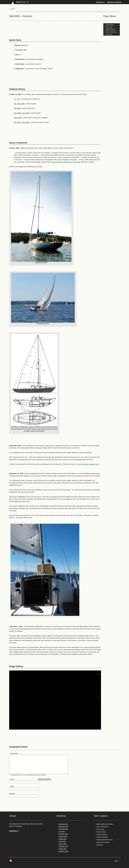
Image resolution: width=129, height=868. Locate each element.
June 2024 (62, 831)
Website (12, 794)
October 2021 (63, 839)
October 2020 (63, 849)
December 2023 (63, 834)
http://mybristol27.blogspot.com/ (88, 464)
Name (12, 779)
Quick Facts (109, 27)
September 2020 (63, 851)
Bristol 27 (23, 2)
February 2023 (63, 836)
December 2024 (63, 829)
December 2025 (63, 824)
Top (116, 861)
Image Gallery (110, 24)
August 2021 (62, 841)
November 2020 (63, 846)
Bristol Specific (115, 2)
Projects (100, 2)
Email (12, 786)
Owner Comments (111, 32)
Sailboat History (110, 29)
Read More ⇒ (14, 831)
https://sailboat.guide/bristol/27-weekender (66, 162)
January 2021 (63, 844)
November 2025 (63, 827)
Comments (109, 34)
